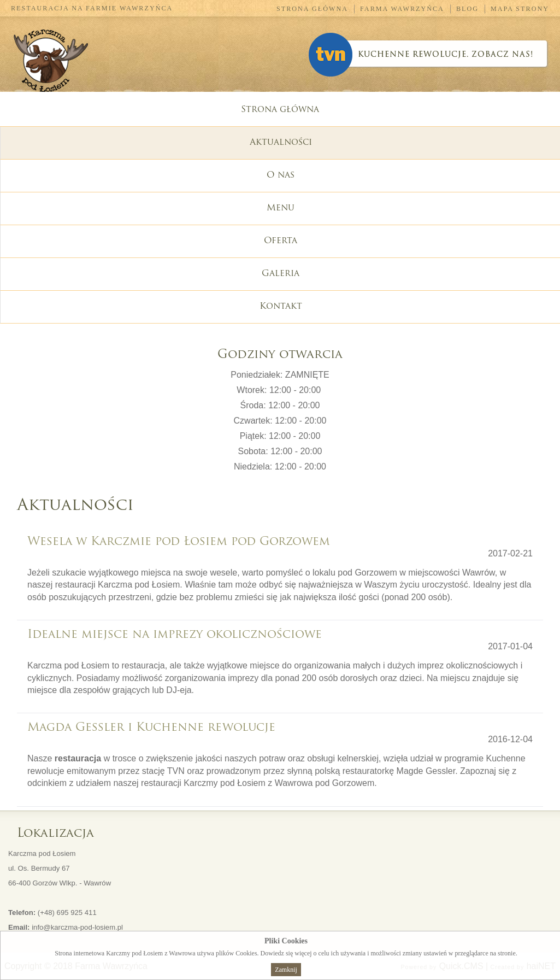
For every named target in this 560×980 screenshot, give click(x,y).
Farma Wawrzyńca (402, 9)
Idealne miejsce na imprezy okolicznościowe (175, 635)
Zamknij (286, 970)
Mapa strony (520, 9)
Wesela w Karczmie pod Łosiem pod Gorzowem (179, 542)
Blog (467, 9)
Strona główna (312, 9)
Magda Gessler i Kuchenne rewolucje (151, 728)
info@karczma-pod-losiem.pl (77, 927)
